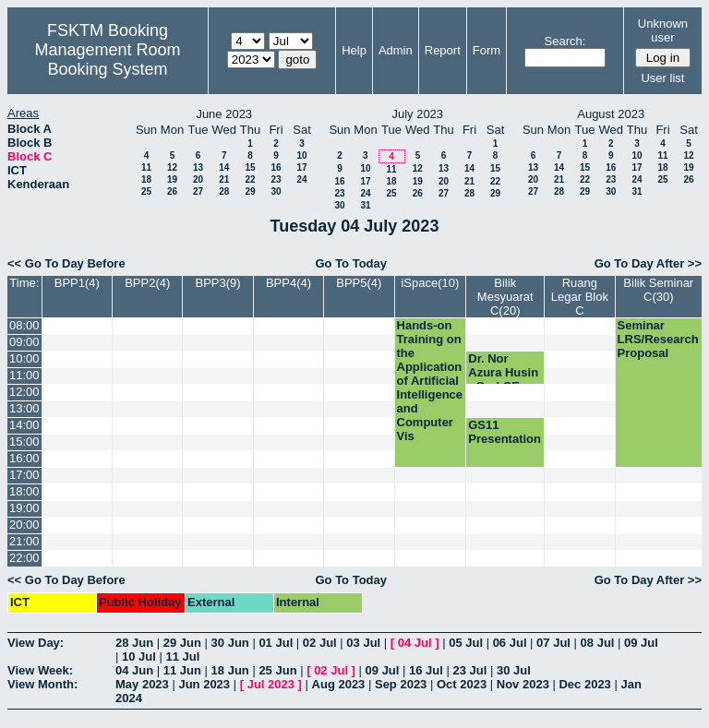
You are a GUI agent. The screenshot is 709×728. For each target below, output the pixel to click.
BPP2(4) (147, 283)
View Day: (36, 643)
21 (224, 179)
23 (276, 179)
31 (365, 205)
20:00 (24, 525)
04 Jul (415, 643)
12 (172, 167)
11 (146, 167)
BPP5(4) (359, 283)
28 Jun (134, 643)
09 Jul (641, 643)
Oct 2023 (462, 684)
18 (146, 179)
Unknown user (663, 30)
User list (662, 78)
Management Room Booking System (107, 60)
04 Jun (134, 670)
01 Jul (276, 643)
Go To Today (351, 263)
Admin (396, 50)
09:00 (24, 342)
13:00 (24, 408)
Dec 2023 (584, 684)
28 (224, 191)
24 (301, 179)
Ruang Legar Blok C (580, 297)
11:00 (24, 375)
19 (172, 179)
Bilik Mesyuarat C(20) (505, 297)
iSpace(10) (430, 283)
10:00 (24, 358)
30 (276, 191)
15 (250, 167)
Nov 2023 (523, 684)
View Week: (40, 670)
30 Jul (514, 670)
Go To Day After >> (648, 263)
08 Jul (598, 643)
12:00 (24, 392)
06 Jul (510, 643)
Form (487, 50)
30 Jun (230, 643)
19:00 (24, 508)
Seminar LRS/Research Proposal (658, 339)
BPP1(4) (77, 283)
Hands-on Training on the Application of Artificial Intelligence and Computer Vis (430, 381)
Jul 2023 (271, 684)
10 (301, 155)
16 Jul (426, 670)
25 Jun (277, 670)
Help (354, 50)
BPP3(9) (218, 283)
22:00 (24, 558)
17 (301, 167)
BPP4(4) (288, 283)
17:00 (24, 475)
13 (198, 167)
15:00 (24, 442)
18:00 (24, 491)
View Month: (42, 684)
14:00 (24, 425)
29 (250, 191)
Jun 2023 (204, 684)
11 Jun (182, 670)
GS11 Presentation (505, 432)
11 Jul (182, 656)
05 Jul (466, 643)
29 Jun (182, 643)
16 (276, 167)
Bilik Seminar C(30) (658, 290)
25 (146, 191)
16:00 (24, 458)
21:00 (24, 541)
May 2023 (142, 684)
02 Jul (320, 643)
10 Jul (139, 656)
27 (198, 191)
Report (443, 50)
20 (198, 179)
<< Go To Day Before (66, 263)
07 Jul (553, 643)
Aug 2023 (339, 684)
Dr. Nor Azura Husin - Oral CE (503, 372)
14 (224, 167)
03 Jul (363, 643)
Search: (565, 41)
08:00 (24, 325)
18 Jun (230, 670)
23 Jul (470, 670)
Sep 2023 (401, 684)
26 (172, 191)
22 (250, 179)
